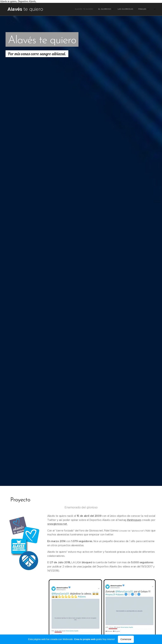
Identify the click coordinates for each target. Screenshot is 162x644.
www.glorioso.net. (57, 524)
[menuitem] (121, 9)
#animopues (134, 520)
